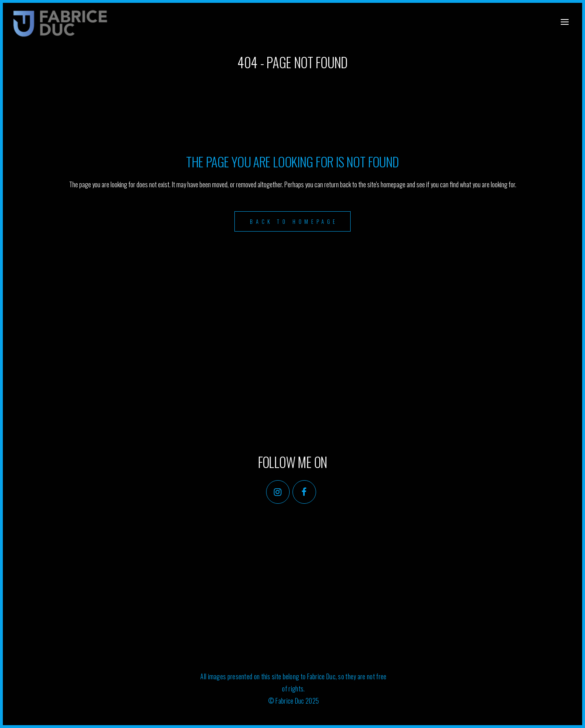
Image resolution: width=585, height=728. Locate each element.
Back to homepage (294, 221)
